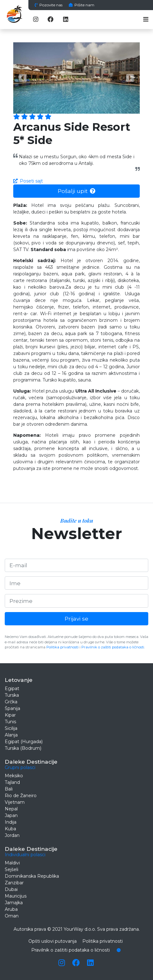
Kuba (10, 829)
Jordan (12, 835)
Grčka (11, 702)
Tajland (12, 782)
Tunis (10, 722)
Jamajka (14, 903)
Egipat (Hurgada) (24, 742)
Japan (11, 815)
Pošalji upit (77, 191)
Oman (12, 916)
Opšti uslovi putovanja (53, 941)
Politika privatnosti (62, 647)
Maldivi (12, 863)
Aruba (11, 909)
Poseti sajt (28, 181)
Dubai (11, 889)
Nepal (11, 809)
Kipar (10, 715)
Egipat (12, 688)
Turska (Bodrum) (23, 748)
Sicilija (11, 728)
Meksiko (14, 776)
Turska (12, 695)
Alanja (11, 735)
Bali (9, 789)
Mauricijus (16, 896)
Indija (11, 822)
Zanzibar (14, 883)
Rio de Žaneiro (21, 796)
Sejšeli (12, 869)
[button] (23, 78)
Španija (12, 708)
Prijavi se (76, 619)
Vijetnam (15, 802)
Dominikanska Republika (32, 876)
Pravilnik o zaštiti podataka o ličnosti (113, 647)
